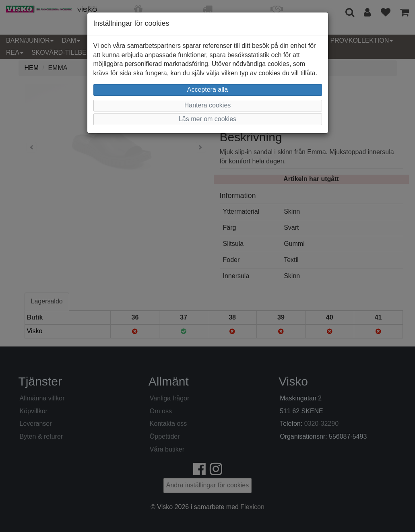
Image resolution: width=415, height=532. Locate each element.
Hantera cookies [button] (208, 105)
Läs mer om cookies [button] (207, 119)
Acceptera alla (207, 90)
